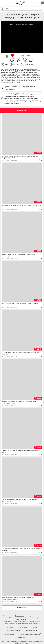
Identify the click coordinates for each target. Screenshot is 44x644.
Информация (12, 60)
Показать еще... (22, 608)
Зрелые (7, 87)
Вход (35, 627)
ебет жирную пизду (30, 98)
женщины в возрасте (12, 103)
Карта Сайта (22, 638)
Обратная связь (31, 631)
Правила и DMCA (9, 634)
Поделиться (25, 60)
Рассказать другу (14, 631)
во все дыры (9, 101)
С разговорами (10, 89)
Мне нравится (6, 56)
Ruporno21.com (19, 616)
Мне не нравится (12, 56)
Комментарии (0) (31, 60)
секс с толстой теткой (13, 98)
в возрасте (36, 101)
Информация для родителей (30, 634)
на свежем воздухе (12, 94)
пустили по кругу (11, 96)
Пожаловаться (18, 60)
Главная (10, 627)
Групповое (16, 87)
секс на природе (27, 94)
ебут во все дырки (23, 101)
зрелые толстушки (26, 96)
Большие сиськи (28, 87)
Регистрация (23, 627)
